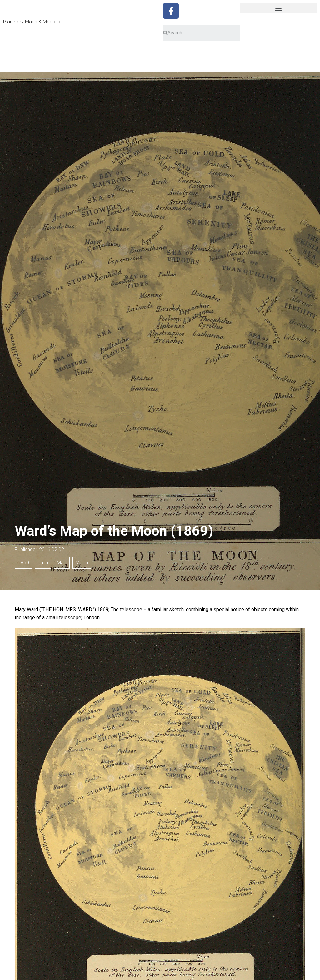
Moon (82, 563)
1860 (23, 563)
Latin (43, 563)
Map (62, 563)
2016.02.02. (52, 549)
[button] (278, 8)
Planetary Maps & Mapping (32, 22)
